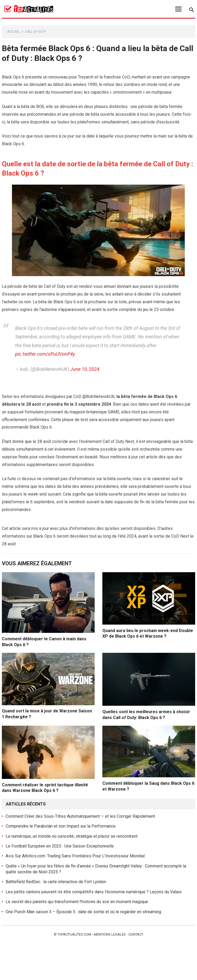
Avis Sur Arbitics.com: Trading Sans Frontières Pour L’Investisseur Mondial (75, 856)
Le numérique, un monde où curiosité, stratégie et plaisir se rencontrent (72, 836)
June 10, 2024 (85, 369)
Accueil (14, 32)
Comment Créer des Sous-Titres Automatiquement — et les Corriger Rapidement (80, 816)
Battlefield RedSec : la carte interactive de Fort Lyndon (56, 882)
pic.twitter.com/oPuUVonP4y (45, 354)
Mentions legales (110, 934)
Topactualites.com (74, 934)
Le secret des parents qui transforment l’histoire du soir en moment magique (77, 902)
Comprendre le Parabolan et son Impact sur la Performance (61, 826)
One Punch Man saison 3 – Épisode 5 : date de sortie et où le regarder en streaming (83, 912)
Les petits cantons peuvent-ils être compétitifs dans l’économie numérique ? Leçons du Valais (94, 892)
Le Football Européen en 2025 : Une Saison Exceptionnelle (60, 846)
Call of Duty (35, 32)
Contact (136, 934)
